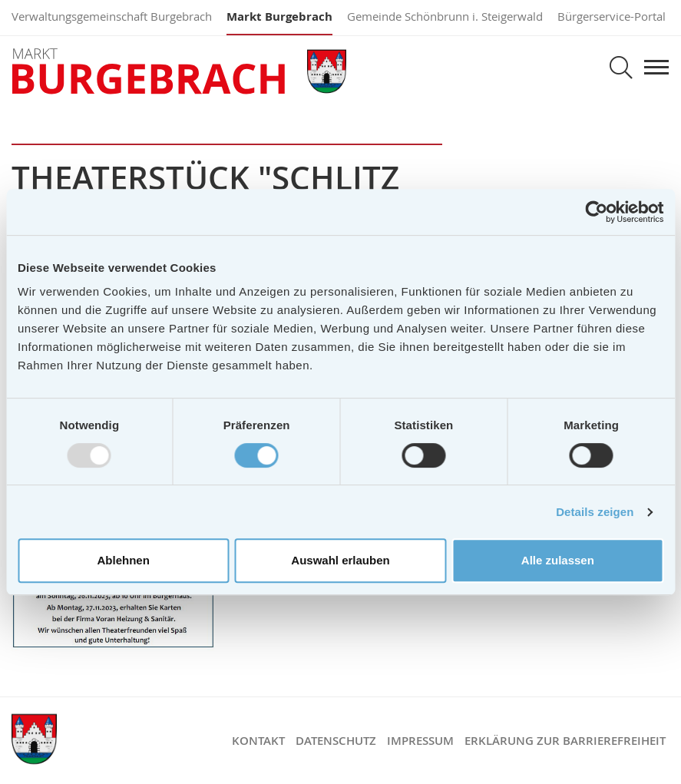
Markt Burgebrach (279, 17)
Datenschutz (336, 741)
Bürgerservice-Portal (612, 16)
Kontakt (258, 741)
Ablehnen (124, 560)
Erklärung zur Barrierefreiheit (565, 741)
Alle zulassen (558, 560)
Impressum (420, 741)
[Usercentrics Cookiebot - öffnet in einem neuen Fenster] (596, 212)
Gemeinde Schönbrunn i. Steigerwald (445, 16)
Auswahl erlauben (340, 560)
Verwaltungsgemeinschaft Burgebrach (112, 16)
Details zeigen (595, 512)
